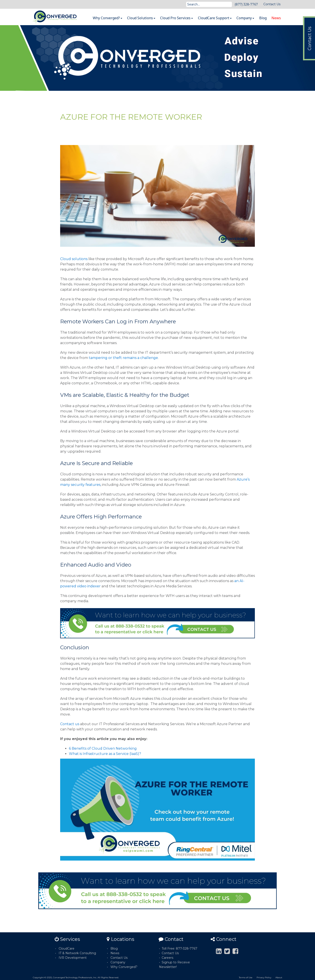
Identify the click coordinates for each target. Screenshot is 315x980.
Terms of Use (246, 977)
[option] (157, 58)
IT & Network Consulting (77, 953)
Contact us (70, 724)
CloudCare (66, 948)
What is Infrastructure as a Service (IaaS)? (105, 754)
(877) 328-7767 (246, 4)
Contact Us (272, 4)
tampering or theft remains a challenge (123, 358)
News (276, 18)
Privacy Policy (264, 977)
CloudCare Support (215, 18)
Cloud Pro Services (177, 18)
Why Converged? (108, 18)
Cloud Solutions (141, 18)
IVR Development (73, 958)
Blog (263, 18)
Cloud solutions (74, 259)
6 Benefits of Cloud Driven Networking (103, 748)
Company (245, 18)
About (279, 977)
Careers (167, 958)
